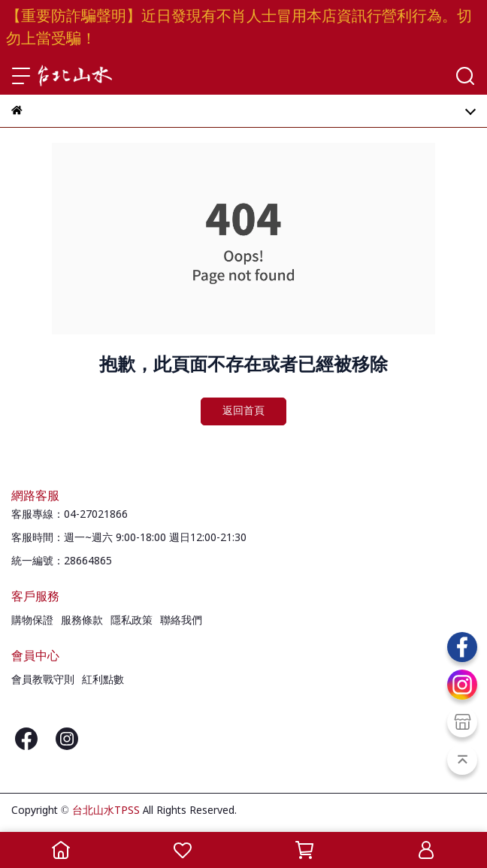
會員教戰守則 (43, 680)
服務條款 (82, 621)
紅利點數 (103, 680)
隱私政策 (132, 621)
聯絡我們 (181, 621)
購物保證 (32, 621)
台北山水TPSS (106, 811)
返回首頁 (243, 411)
